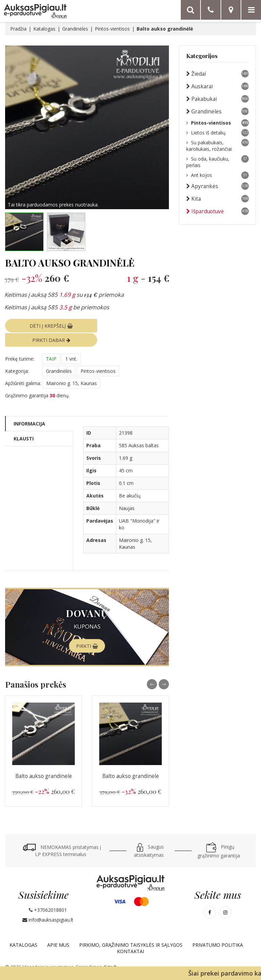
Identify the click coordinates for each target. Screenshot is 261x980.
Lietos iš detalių (217, 133)
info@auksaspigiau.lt (48, 905)
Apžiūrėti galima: (23, 369)
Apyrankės (217, 186)
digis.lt (110, 952)
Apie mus (58, 930)
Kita (217, 199)
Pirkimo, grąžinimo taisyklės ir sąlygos (131, 930)
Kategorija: (17, 356)
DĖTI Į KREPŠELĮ (44, 325)
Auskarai (217, 86)
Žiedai (217, 74)
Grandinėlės (75, 29)
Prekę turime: (20, 344)
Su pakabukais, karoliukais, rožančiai (217, 146)
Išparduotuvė (217, 211)
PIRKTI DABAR (129, 325)
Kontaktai (130, 937)
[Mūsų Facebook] (210, 898)
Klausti (24, 424)
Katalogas (44, 29)
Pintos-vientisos (112, 29)
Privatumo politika (218, 930)
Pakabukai (217, 99)
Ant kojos (217, 175)
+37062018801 (48, 895)
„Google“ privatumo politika (163, 960)
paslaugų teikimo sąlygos (226, 960)
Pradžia (18, 29)
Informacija (29, 409)
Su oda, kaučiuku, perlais (217, 162)
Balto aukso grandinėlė (44, 761)
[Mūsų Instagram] (225, 898)
